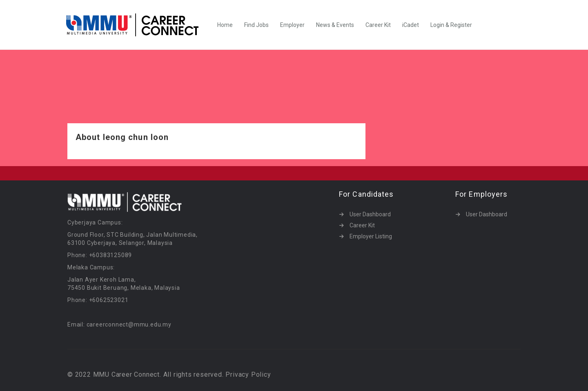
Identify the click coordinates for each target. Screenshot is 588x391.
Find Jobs (256, 25)
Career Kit (378, 25)
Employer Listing (371, 236)
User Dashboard (370, 214)
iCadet (411, 25)
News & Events (335, 25)
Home (225, 25)
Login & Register (451, 25)
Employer (292, 25)
